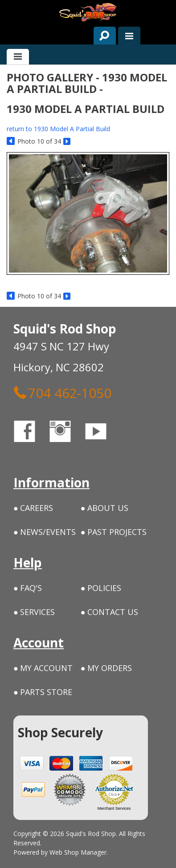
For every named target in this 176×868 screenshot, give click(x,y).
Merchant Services (114, 808)
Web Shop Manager (78, 852)
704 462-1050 (62, 393)
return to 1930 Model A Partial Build (58, 129)
